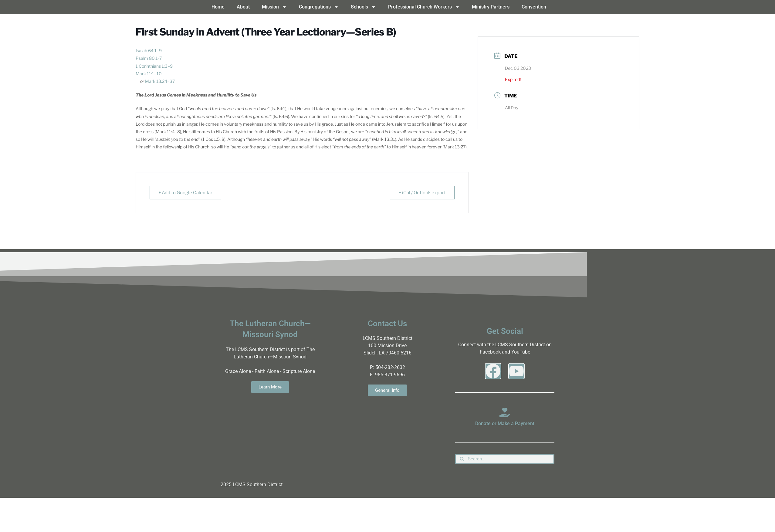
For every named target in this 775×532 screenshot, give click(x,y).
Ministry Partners (491, 7)
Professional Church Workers (424, 7)
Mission (274, 7)
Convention (534, 7)
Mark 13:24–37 (160, 81)
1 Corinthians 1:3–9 (154, 66)
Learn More (270, 387)
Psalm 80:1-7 (149, 58)
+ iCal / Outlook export (422, 193)
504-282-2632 (390, 367)
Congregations (319, 7)
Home (218, 7)
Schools (363, 7)
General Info (387, 390)
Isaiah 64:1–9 (149, 51)
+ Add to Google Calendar (185, 193)
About (243, 7)
